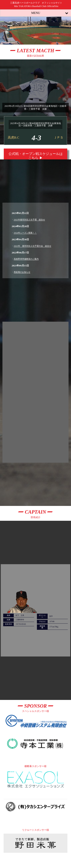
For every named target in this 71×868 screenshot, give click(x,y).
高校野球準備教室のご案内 (26, 259)
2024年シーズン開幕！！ (25, 233)
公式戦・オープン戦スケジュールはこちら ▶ (36, 156)
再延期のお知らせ (22, 272)
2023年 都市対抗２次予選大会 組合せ (32, 246)
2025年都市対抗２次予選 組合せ (29, 220)
